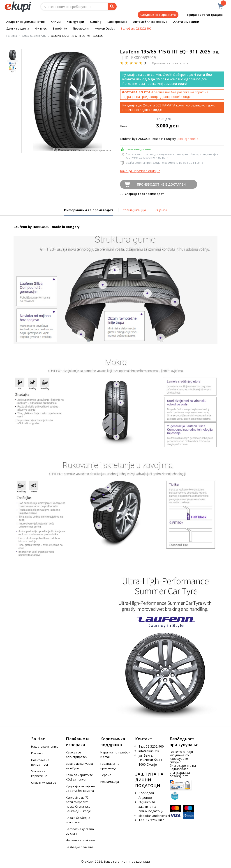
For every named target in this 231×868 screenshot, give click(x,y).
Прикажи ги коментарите (170, 63)
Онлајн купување (44, 783)
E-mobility (60, 28)
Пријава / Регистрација (202, 15)
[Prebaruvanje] (112, 7)
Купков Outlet (105, 28)
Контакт (37, 753)
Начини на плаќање (80, 840)
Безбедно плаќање (80, 847)
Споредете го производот (142, 194)
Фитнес (41, 28)
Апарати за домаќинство (25, 22)
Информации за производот (89, 212)
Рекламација (110, 782)
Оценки (161, 210)
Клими (56, 22)
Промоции (81, 28)
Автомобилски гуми (34, 36)
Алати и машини (186, 22)
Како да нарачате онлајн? (140, 171)
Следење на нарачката (158, 15)
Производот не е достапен (161, 184)
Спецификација (134, 210)
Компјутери (75, 22)
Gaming (96, 22)
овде (187, 97)
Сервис (106, 775)
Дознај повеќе (188, 139)
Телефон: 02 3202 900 (136, 28)
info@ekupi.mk (149, 751)
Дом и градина (18, 28)
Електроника (117, 22)
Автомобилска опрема (150, 22)
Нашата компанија (45, 746)
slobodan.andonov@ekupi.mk (159, 816)
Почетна (12, 36)
